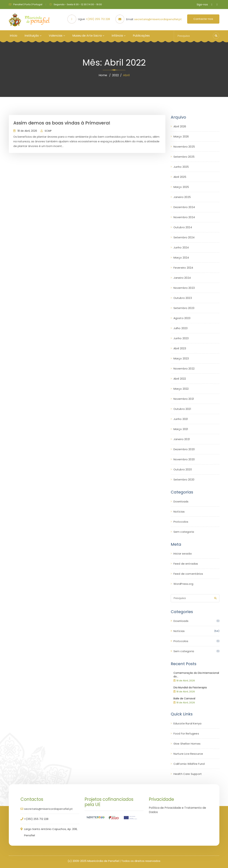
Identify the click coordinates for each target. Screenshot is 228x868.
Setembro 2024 (184, 237)
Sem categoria (184, 532)
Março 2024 (181, 258)
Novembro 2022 (184, 369)
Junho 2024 (181, 247)
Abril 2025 (180, 177)
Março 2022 (181, 389)
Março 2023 (181, 358)
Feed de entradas (186, 564)
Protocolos (181, 522)
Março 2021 (181, 429)
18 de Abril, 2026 (27, 131)
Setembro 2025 (184, 157)
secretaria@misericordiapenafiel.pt (158, 19)
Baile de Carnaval (184, 698)
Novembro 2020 (184, 459)
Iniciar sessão (183, 554)
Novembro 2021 (184, 399)
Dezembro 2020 (184, 449)
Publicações (141, 36)
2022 (115, 75)
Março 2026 (181, 136)
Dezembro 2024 (184, 207)
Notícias (179, 512)
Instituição (32, 36)
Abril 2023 (180, 348)
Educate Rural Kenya (188, 723)
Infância (117, 36)
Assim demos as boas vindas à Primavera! (62, 123)
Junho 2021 (181, 419)
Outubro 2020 (183, 469)
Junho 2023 (181, 338)
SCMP (48, 131)
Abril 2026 (180, 126)
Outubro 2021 (182, 409)
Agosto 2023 (182, 318)
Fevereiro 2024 (183, 268)
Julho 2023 (181, 328)
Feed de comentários (188, 574)
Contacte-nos (203, 19)
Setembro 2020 (184, 479)
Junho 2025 (181, 167)
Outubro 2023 (183, 298)
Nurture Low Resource (188, 754)
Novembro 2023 (184, 288)
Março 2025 (181, 187)
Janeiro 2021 (182, 439)
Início (13, 36)
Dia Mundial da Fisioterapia (190, 687)
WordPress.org (183, 584)
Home (103, 75)
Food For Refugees (186, 734)
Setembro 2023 (184, 308)
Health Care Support (188, 774)
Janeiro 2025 (182, 197)
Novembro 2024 (184, 217)
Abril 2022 (180, 379)
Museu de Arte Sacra (87, 36)
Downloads (181, 501)
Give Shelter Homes (187, 744)
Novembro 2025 (184, 147)
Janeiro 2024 (182, 278)
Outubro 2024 (183, 227)
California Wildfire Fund (189, 764)
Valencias (56, 36)
